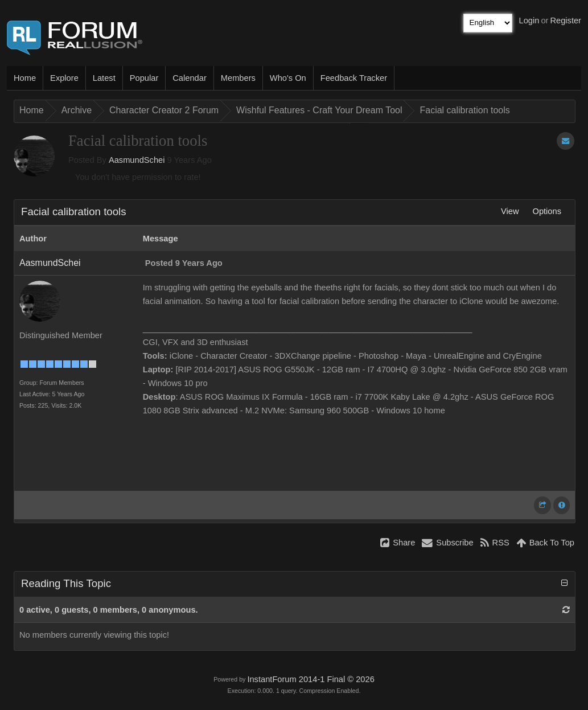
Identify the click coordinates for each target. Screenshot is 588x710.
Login (529, 20)
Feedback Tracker (354, 78)
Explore (64, 78)
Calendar (189, 78)
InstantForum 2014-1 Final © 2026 (311, 679)
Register (566, 20)
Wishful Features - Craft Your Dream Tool (319, 110)
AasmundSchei (137, 160)
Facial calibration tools (464, 110)
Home (25, 78)
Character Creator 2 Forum (164, 110)
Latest (104, 78)
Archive (77, 110)
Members (238, 78)
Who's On (288, 78)
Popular (144, 78)
